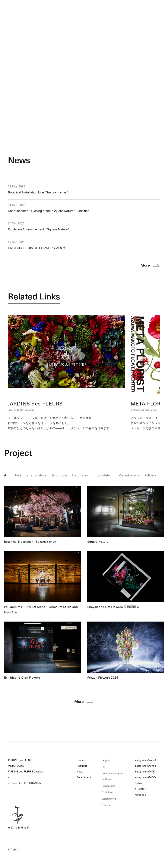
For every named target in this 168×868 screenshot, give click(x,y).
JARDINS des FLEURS (20, 760)
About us (82, 766)
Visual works (109, 799)
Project (18, 453)
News (19, 160)
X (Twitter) (140, 789)
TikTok (138, 783)
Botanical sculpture (113, 773)
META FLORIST (17, 766)
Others (106, 805)
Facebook (140, 795)
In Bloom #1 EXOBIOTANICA (24, 783)
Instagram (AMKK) (145, 772)
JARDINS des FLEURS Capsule (26, 772)
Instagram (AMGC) (145, 777)
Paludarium (108, 786)
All (103, 767)
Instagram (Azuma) (145, 760)
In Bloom (107, 779)
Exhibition (107, 792)
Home (80, 760)
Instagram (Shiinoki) (146, 766)
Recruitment (84, 777)
